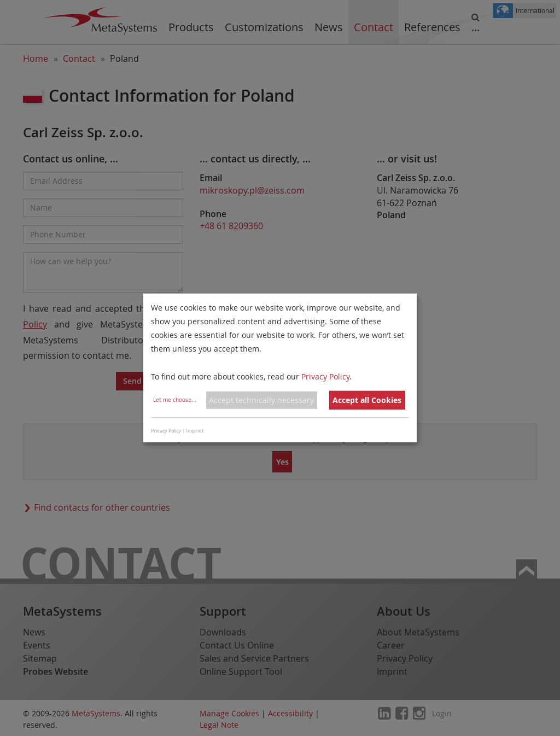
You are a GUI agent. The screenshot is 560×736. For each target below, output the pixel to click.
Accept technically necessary (261, 400)
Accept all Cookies (367, 400)
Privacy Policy (325, 376)
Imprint (195, 431)
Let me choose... (175, 400)
